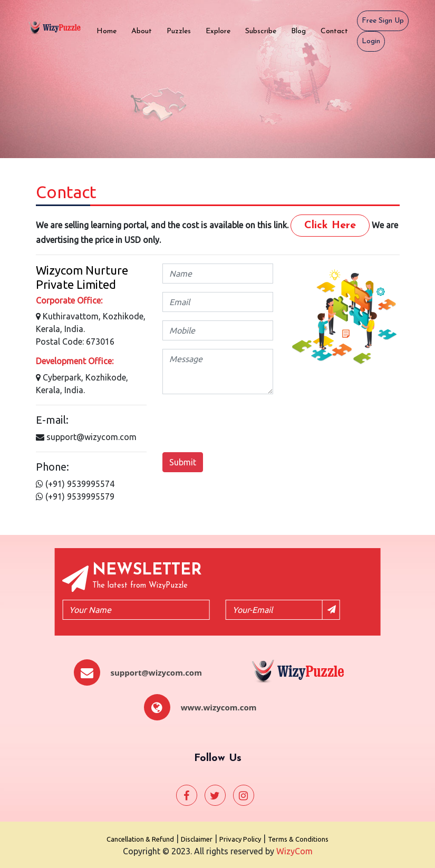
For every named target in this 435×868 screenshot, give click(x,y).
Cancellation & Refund (140, 839)
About (145, 31)
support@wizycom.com (156, 672)
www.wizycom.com (219, 707)
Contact (338, 31)
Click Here (330, 226)
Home (110, 31)
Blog (302, 31)
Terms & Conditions (298, 839)
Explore (222, 31)
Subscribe (264, 31)
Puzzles (182, 31)
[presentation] (243, 423)
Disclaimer (197, 839)
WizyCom (294, 851)
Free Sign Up (383, 21)
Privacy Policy (240, 839)
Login (371, 41)
